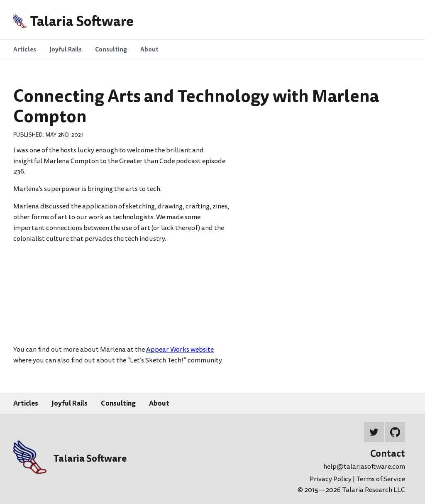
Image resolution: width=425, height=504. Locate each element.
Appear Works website (180, 350)
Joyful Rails (70, 403)
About (159, 403)
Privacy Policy (331, 479)
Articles (26, 403)
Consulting (118, 403)
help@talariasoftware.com (364, 467)
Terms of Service (381, 479)
